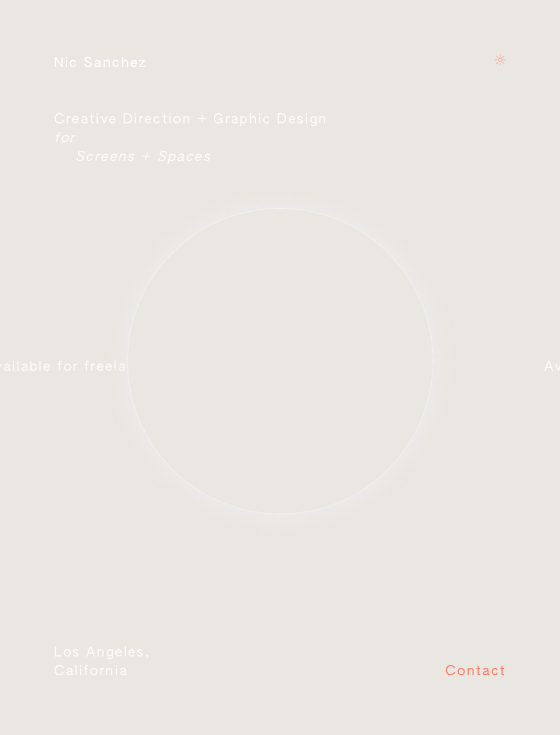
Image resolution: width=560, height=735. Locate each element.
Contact (476, 672)
